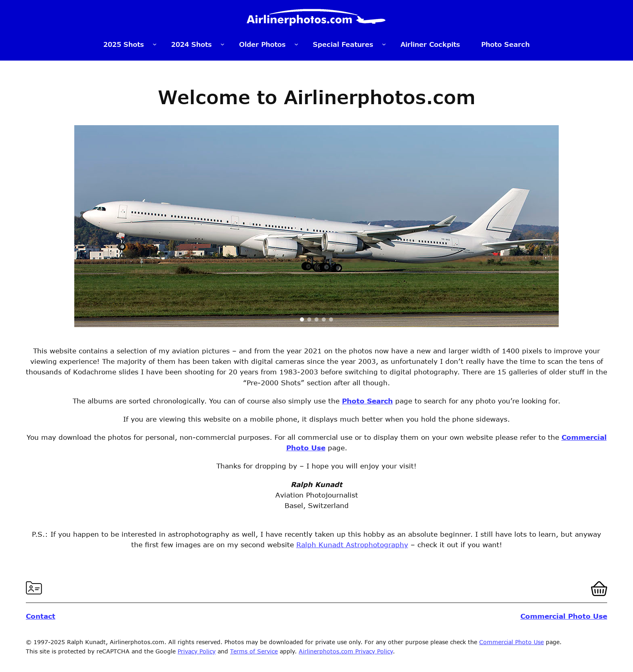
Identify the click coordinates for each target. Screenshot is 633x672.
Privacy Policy (197, 651)
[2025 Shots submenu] (155, 44)
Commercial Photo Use (511, 642)
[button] (302, 319)
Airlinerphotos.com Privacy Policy (346, 651)
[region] (316, 226)
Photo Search (367, 401)
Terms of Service (254, 651)
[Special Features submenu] (384, 44)
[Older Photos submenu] (296, 44)
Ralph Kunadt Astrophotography (352, 544)
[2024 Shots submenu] (222, 44)
